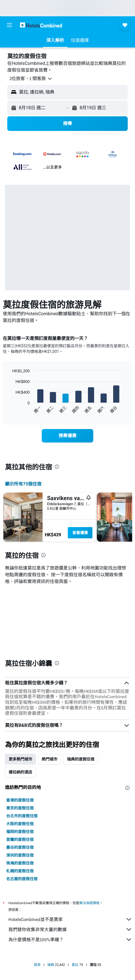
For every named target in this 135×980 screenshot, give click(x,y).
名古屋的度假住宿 (22, 879)
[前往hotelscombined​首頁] (41, 25)
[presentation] (57, 467)
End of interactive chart (10, 409)
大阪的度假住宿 (20, 824)
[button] (10, 25)
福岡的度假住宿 (20, 832)
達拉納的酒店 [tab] (20, 772)
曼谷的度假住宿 (20, 847)
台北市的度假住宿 (22, 816)
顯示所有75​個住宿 (23, 484)
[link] (68, 436)
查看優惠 (80, 533)
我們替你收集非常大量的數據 (70, 929)
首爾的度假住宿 (20, 840)
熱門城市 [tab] (50, 759)
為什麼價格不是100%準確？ (70, 940)
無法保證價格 (89, 903)
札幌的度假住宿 (20, 871)
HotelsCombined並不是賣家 (70, 919)
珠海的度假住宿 (20, 863)
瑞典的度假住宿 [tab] (81, 759)
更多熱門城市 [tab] (20, 759)
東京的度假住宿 (20, 808)
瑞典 (51, 965)
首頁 (37, 965)
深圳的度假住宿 (20, 855)
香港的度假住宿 (20, 800)
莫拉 (75, 965)
